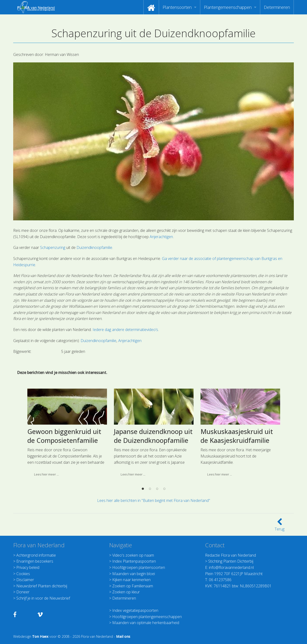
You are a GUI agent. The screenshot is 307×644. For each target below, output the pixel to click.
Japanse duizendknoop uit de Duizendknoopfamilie (153, 485)
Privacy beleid (28, 567)
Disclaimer (25, 580)
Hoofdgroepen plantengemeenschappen (147, 617)
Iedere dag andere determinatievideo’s (125, 330)
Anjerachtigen (161, 237)
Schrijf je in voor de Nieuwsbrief (43, 598)
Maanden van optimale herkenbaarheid (146, 623)
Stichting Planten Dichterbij (231, 561)
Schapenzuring (53, 247)
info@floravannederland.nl (231, 567)
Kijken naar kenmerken (131, 580)
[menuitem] (151, 7)
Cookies (23, 574)
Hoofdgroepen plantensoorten (139, 567)
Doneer (23, 592)
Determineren (277, 7)
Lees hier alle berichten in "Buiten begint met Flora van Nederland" (154, 500)
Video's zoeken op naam (133, 555)
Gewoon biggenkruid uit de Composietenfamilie (64, 485)
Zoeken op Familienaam (133, 586)
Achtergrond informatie (36, 555)
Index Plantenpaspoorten (134, 561)
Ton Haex (40, 636)
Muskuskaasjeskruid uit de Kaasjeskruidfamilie (237, 485)
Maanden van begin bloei (134, 574)
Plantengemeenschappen (228, 7)
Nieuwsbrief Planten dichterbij (42, 586)
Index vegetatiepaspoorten (135, 610)
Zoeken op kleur (126, 592)
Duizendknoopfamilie (94, 247)
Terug (280, 526)
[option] (67, 484)
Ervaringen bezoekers (35, 561)
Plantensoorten (177, 7)
